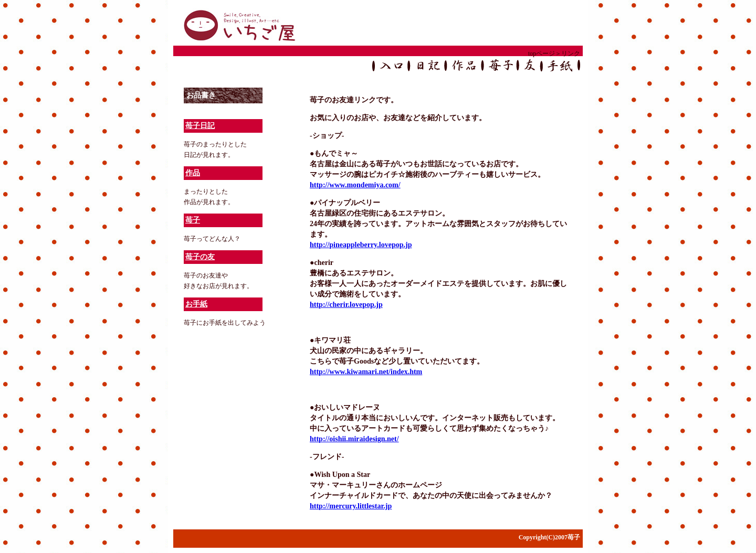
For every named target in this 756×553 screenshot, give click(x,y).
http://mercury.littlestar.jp (351, 506)
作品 (193, 173)
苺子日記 (200, 126)
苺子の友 (200, 257)
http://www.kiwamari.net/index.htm (366, 372)
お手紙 (196, 304)
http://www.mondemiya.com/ (355, 185)
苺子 (193, 220)
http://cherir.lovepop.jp (346, 305)
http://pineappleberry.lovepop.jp (361, 245)
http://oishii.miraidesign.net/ (354, 439)
